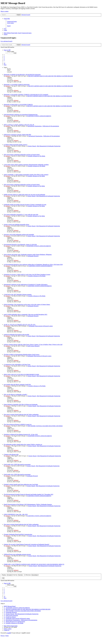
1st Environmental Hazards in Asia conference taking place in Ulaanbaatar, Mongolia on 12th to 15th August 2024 (33, 265)
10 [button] (4, 63)
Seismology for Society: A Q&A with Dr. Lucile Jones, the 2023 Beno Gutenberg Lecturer (27, 274)
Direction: (32, 575)
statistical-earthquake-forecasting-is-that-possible (16, 335)
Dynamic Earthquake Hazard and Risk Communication (18, 534)
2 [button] (4, 56)
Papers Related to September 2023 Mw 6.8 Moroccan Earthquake (21, 404)
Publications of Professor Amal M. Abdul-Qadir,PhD (17, 135)
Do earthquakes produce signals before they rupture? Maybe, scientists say (23, 444)
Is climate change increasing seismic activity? (16, 145)
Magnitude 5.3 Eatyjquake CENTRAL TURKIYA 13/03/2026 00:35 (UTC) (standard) (26, 95)
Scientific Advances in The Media (36, 156)
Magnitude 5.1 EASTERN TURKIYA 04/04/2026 (17, 85)
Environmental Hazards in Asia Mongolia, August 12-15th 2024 (20, 245)
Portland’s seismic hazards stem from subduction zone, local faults (21, 484)
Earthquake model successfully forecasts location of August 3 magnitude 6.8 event (25, 205)
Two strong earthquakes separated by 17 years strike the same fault (21, 215)
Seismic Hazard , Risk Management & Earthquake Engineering (44, 146)
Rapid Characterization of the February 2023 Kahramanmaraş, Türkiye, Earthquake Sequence (28, 504)
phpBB (9, 633)
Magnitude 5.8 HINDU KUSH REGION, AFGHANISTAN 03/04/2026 (22, 75)
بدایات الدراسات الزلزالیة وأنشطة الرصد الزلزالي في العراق (20, 325)
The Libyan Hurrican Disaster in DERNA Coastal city (18, 424)
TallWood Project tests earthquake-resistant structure (17, 554)
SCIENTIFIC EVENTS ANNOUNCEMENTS (39, 116)
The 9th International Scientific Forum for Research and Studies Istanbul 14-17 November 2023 (29, 494)
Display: (7, 575)
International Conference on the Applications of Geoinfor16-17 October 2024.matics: (26, 284)
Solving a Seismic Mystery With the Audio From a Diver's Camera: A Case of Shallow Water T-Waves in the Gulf (33, 345)
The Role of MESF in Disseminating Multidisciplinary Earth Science (22, 355)
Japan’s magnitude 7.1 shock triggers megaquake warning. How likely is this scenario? (26, 175)
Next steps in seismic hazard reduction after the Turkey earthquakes (21, 414)
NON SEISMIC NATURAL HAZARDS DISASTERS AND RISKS (45, 426)
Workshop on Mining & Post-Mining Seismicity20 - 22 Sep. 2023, (21, 434)
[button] (7, 50)
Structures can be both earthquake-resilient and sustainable (19, 235)
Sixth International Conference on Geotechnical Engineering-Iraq (21, 115)
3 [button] (4, 57)
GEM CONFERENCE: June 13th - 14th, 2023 (16, 514)
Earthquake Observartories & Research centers (41, 326)
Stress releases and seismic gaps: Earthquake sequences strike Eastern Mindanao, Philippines (28, 255)
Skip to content (5, 11)
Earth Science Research (33, 346)
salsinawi (8, 76)
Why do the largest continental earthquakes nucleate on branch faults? (22, 155)
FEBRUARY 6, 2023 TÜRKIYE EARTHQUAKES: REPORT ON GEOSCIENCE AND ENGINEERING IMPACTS (34, 564)
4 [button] (4, 59)
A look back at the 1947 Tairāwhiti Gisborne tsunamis (18, 294)
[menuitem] (12, 21)
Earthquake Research (33, 256)
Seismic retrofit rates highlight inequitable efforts (17, 225)
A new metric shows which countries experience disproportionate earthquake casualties (26, 165)
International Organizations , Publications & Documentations (43, 126)
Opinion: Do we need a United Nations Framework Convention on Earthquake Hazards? (27, 544)
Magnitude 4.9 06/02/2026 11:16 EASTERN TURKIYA (18, 105)
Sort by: (19, 575)
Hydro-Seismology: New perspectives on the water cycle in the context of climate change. (27, 304)
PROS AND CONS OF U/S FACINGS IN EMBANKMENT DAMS (21, 374)
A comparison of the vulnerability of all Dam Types (17, 365)
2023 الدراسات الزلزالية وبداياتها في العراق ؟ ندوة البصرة (19, 125)
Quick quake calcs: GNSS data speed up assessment (17, 464)
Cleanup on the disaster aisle (11, 454)
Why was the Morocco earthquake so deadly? (16, 394)
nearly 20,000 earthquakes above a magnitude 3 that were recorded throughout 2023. (26, 314)
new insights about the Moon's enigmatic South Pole (17, 384)
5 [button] (4, 60)
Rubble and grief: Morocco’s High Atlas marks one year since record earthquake (24, 195)
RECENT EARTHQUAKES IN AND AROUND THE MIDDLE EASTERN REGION (51, 76)
